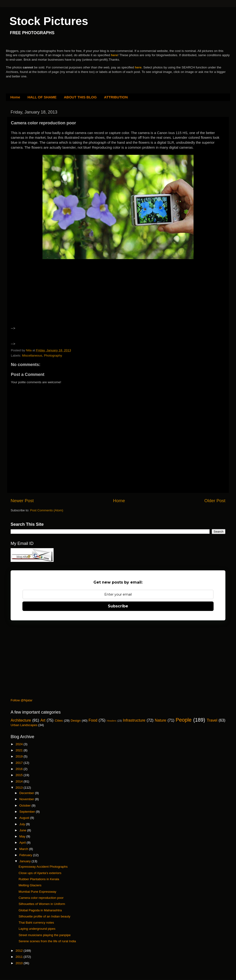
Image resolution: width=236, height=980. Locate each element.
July (23, 824)
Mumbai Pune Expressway (38, 892)
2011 (20, 957)
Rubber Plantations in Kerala (39, 879)
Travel (212, 720)
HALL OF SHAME (42, 97)
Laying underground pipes (37, 929)
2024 (20, 744)
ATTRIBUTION (116, 97)
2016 (20, 769)
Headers (112, 721)
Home (15, 97)
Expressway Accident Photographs (43, 867)
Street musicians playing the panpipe (45, 935)
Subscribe (118, 606)
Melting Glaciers (30, 885)
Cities (59, 721)
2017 (20, 763)
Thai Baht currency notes (36, 923)
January (25, 861)
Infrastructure (134, 720)
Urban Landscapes (24, 725)
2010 (20, 963)
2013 (20, 788)
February (26, 855)
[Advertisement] (52, 300)
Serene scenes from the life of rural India (47, 941)
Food (93, 720)
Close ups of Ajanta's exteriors (40, 873)
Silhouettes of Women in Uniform (42, 904)
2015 (20, 775)
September (28, 812)
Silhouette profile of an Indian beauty (44, 916)
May (23, 836)
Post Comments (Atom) (47, 510)
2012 (20, 951)
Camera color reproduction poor (41, 898)
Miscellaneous (32, 355)
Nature (161, 720)
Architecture (21, 720)
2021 (20, 750)
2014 (20, 781)
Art (43, 720)
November (27, 799)
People (183, 720)
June (23, 830)
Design (76, 721)
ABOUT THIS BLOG (80, 97)
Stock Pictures (49, 21)
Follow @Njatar (21, 700)
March (24, 849)
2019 (20, 756)
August (25, 818)
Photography (53, 355)
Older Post (215, 501)
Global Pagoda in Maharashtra (40, 910)
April (23, 843)
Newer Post (22, 501)
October (25, 805)
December (27, 793)
